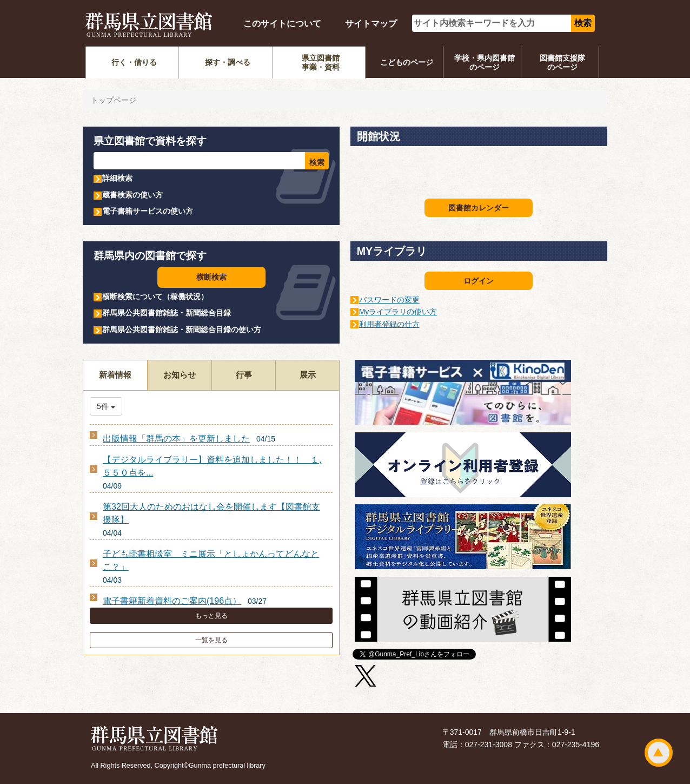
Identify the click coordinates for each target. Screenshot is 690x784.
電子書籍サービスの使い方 (148, 211)
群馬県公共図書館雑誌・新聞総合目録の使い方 (182, 330)
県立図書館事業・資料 (321, 62)
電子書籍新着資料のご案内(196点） (172, 601)
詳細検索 (117, 178)
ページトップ (659, 753)
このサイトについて (282, 24)
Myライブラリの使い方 (398, 312)
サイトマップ (371, 24)
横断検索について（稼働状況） (155, 297)
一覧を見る (211, 640)
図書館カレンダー (479, 208)
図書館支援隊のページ (562, 62)
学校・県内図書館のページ (485, 62)
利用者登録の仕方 (389, 324)
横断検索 (211, 277)
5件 (106, 406)
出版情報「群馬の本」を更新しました (176, 439)
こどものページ (407, 62)
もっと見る (211, 616)
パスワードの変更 (389, 300)
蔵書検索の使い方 (132, 195)
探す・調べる (228, 62)
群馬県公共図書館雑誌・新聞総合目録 (167, 313)
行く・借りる (134, 62)
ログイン (479, 281)
